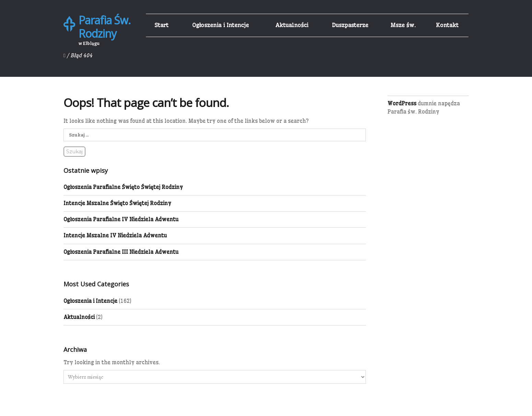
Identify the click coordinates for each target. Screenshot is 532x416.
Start (161, 25)
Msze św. (403, 25)
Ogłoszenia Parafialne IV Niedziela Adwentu (121, 219)
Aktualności (292, 25)
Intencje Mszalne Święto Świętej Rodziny (117, 203)
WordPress (402, 103)
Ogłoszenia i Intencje (221, 25)
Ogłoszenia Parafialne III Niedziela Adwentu (121, 252)
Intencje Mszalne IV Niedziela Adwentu (115, 235)
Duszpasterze (350, 25)
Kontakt (447, 25)
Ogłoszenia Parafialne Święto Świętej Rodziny (123, 187)
